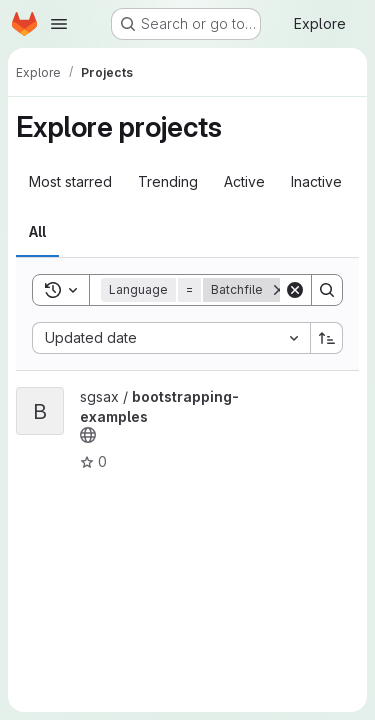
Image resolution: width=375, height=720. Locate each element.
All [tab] (37, 231)
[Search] (327, 290)
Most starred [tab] (70, 181)
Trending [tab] (168, 181)
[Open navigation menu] (59, 24)
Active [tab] (244, 181)
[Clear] (295, 290)
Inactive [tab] (316, 181)
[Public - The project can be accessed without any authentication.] (88, 435)
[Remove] (279, 290)
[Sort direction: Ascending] (327, 338)
